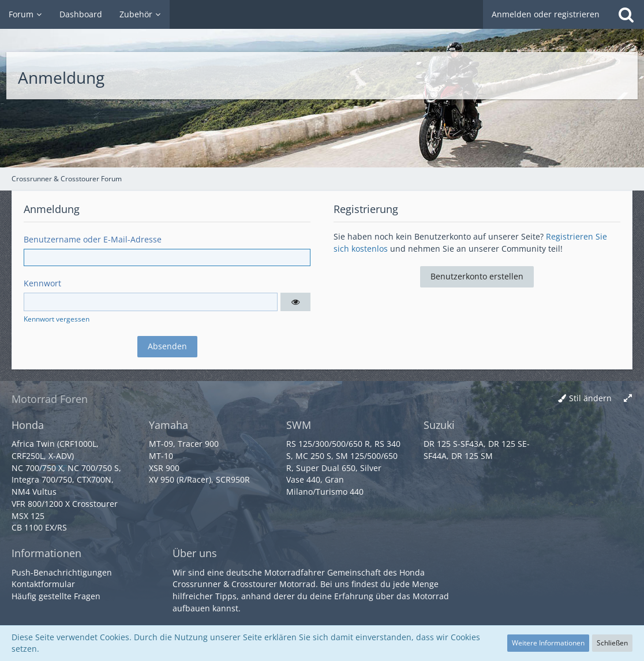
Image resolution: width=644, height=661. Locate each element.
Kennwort (42, 283)
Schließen (612, 643)
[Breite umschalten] (628, 399)
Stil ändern (590, 398)
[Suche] (626, 14)
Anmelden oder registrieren (546, 14)
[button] (295, 302)
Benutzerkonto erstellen (477, 276)
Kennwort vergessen (57, 319)
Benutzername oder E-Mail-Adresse (93, 239)
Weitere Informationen (548, 643)
